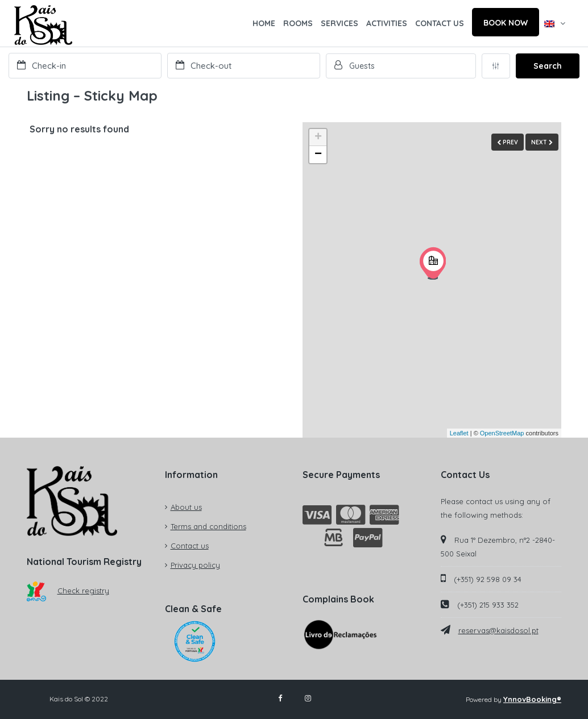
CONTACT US (440, 23)
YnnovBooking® (532, 699)
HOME (264, 23)
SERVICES (339, 23)
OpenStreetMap (502, 433)
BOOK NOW (506, 23)
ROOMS (298, 23)
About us (186, 507)
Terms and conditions (208, 526)
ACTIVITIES (387, 23)
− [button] (318, 155)
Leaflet (459, 433)
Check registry (68, 591)
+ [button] (318, 138)
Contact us (190, 546)
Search (548, 66)
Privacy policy (195, 565)
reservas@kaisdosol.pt (498, 630)
